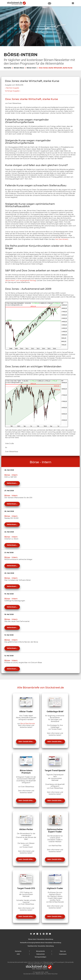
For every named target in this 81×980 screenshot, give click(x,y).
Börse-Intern (32, 68)
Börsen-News (19, 68)
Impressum (63, 954)
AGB (18, 954)
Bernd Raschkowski (28, 724)
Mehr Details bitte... (26, 742)
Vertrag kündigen (40, 957)
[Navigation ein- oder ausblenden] (73, 3)
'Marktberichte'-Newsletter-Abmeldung (41, 946)
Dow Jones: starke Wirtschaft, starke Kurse (56, 68)
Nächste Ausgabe (13, 88)
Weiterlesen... (12, 483)
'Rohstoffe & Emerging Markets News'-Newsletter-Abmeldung (40, 943)
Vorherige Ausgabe (12, 91)
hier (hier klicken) (62, 239)
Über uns (63, 951)
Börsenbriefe (40, 951)
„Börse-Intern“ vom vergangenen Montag (20, 280)
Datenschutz (41, 954)
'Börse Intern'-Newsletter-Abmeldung (41, 939)
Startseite (8, 68)
